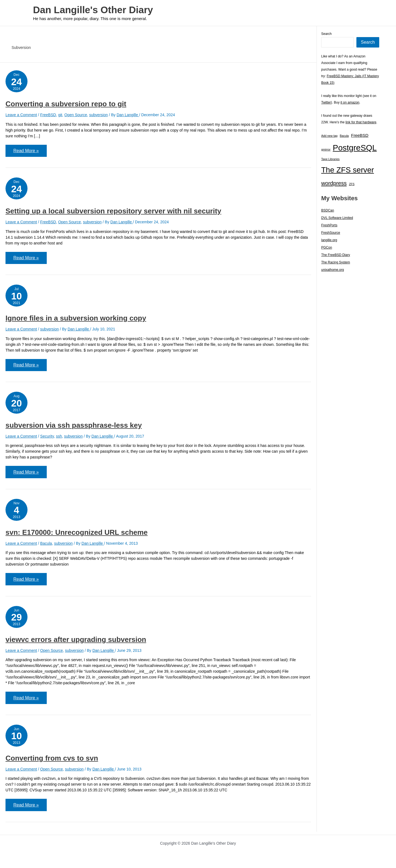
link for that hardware (361, 122)
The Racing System (336, 262)
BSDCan (328, 210)
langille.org (329, 240)
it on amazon (350, 102)
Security (47, 438)
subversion (98, 115)
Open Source (76, 115)
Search (326, 34)
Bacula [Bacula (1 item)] (344, 136)
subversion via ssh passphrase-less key (74, 427)
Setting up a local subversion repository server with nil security (113, 212)
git (60, 115)
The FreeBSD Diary (336, 255)
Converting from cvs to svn (52, 761)
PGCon (327, 247)
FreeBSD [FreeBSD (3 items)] (360, 135)
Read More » (26, 153)
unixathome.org (333, 270)
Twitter (326, 102)
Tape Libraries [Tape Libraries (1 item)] (330, 159)
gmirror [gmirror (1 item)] (326, 149)
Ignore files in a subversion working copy (76, 319)
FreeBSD (48, 115)
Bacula (46, 545)
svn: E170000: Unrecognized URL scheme (77, 534)
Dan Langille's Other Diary (93, 10)
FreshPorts (329, 225)
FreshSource (331, 233)
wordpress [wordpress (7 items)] (334, 183)
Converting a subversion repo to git (66, 104)
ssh (59, 438)
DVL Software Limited (337, 218)
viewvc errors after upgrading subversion (76, 642)
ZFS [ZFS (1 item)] (352, 184)
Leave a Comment (21, 115)
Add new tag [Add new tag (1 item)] (329, 136)
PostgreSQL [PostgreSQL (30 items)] (355, 148)
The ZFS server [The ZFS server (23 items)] (348, 170)
